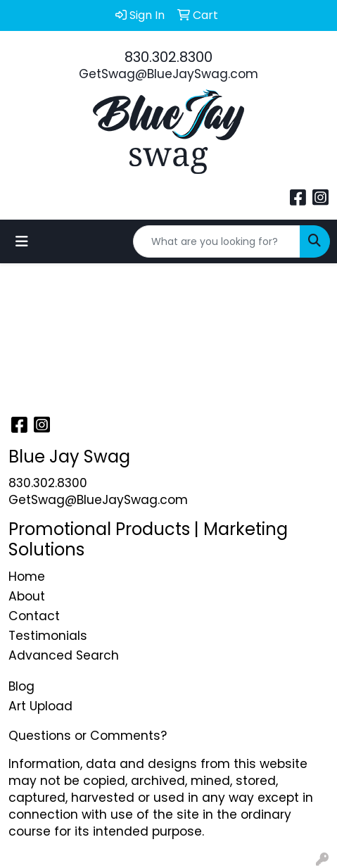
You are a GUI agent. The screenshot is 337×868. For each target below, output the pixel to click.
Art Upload (40, 706)
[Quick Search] (217, 241)
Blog (21, 686)
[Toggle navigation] (22, 241)
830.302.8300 (168, 57)
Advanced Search (64, 655)
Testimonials (48, 636)
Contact (34, 616)
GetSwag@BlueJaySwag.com (168, 74)
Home (27, 577)
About (27, 596)
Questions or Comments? (88, 736)
